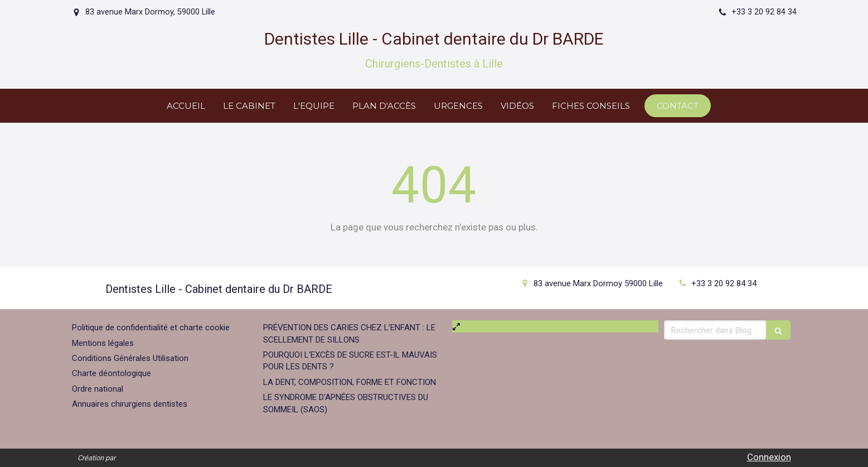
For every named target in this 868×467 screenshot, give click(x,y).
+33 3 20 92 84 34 (724, 283)
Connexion (769, 457)
